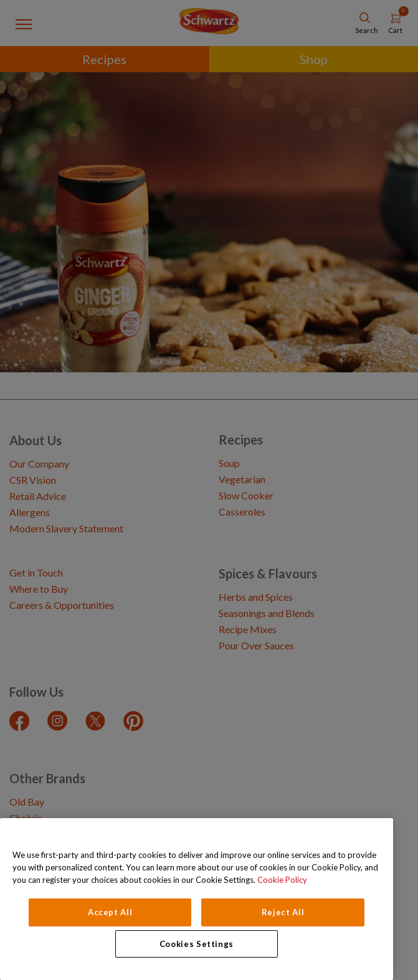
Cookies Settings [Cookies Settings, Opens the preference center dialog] (197, 944)
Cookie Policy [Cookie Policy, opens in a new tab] (282, 880)
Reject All (283, 912)
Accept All (110, 912)
